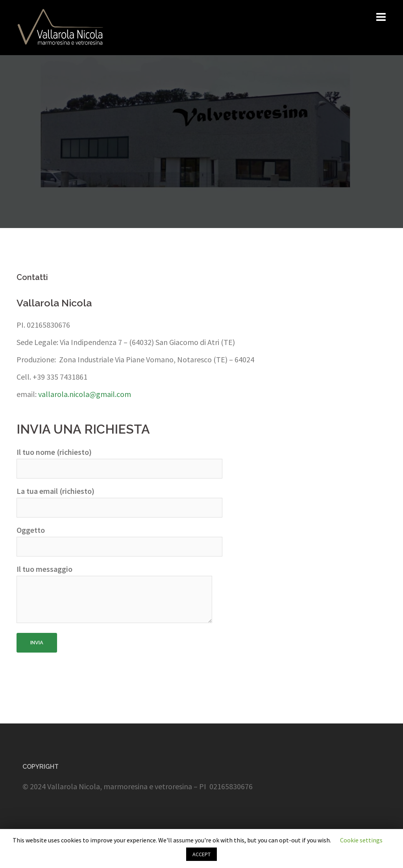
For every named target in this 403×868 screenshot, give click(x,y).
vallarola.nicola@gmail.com (84, 394)
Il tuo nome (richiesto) (119, 460)
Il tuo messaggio (114, 594)
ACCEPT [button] (201, 854)
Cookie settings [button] (361, 840)
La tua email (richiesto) (119, 499)
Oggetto (119, 538)
